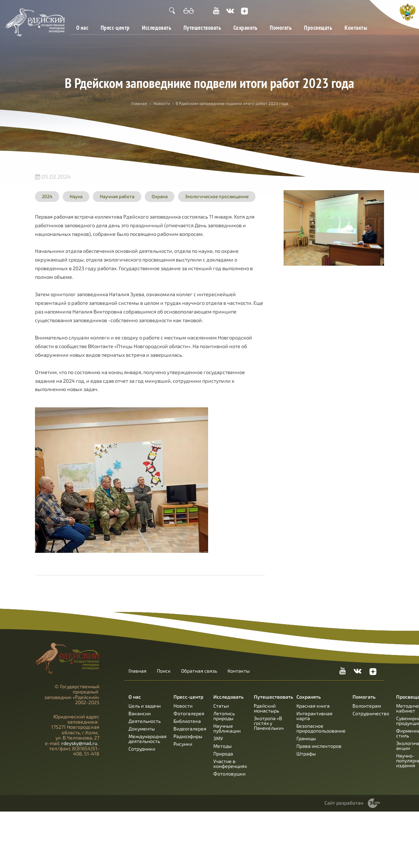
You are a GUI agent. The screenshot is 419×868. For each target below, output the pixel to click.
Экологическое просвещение (217, 196)
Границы (306, 738)
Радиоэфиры (188, 736)
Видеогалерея (190, 729)
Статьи (221, 706)
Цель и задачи (145, 706)
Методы (222, 746)
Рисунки (183, 744)
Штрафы (306, 754)
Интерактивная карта (314, 716)
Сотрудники (142, 749)
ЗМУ (218, 738)
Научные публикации (227, 728)
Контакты (356, 28)
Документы (142, 729)
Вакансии (140, 713)
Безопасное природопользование (321, 728)
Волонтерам (367, 706)
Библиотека (187, 721)
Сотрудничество (371, 713)
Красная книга (313, 706)
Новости (162, 103)
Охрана (160, 196)
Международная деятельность (148, 739)
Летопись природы (224, 716)
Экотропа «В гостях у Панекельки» (269, 723)
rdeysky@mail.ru (79, 743)
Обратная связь (199, 671)
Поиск (164, 671)
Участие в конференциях (230, 764)
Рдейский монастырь (266, 708)
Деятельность (145, 721)
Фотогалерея (189, 713)
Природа (223, 754)
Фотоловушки (229, 774)
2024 (47, 196)
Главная (139, 103)
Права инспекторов (319, 746)
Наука (76, 196)
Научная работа (117, 196)
